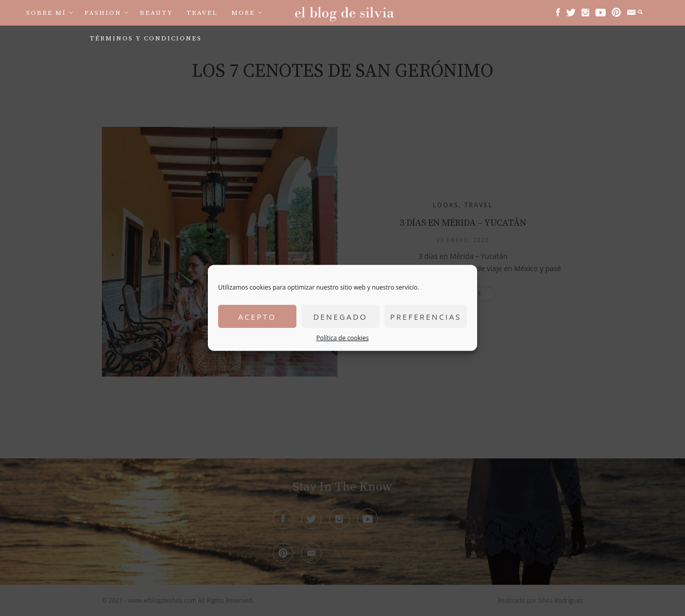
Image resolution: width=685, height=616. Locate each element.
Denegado (340, 316)
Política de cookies (343, 338)
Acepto (257, 316)
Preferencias (426, 316)
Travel (202, 13)
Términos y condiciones (146, 38)
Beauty (156, 13)
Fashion (103, 13)
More (243, 13)
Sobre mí (46, 13)
